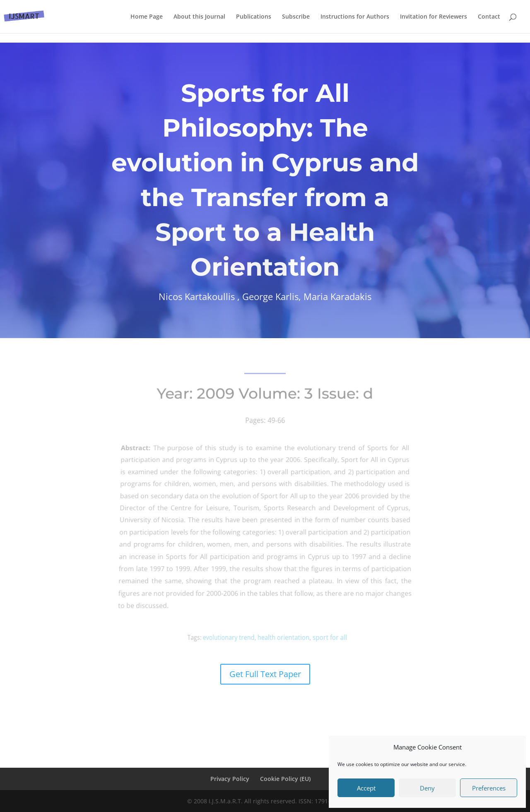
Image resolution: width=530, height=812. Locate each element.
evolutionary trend (233, 637)
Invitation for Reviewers (434, 17)
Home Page (147, 17)
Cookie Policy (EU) (285, 779)
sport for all (324, 638)
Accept (366, 788)
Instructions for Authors (355, 17)
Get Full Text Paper (265, 674)
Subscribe (296, 17)
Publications (254, 17)
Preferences (489, 788)
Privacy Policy (230, 779)
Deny (427, 788)
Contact (489, 17)
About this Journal (199, 17)
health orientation (282, 638)
